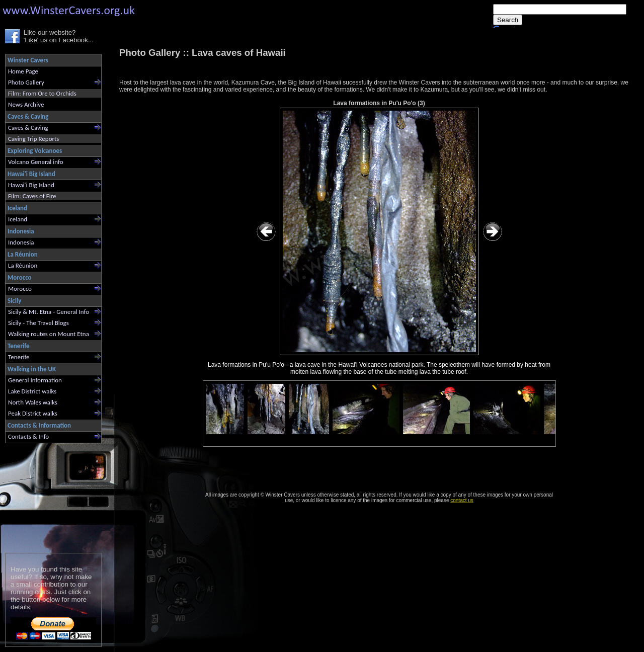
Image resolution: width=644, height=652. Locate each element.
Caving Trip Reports (33, 139)
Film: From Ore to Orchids (42, 93)
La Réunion (23, 265)
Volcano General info (36, 162)
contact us (462, 500)
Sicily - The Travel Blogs (38, 323)
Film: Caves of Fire (32, 196)
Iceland (18, 219)
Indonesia (21, 242)
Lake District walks (32, 391)
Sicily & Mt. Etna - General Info (49, 312)
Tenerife (19, 357)
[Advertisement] (49, 496)
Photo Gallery (26, 82)
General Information (35, 380)
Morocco (20, 289)
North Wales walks (33, 402)
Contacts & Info (28, 436)
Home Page (23, 71)
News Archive (26, 104)
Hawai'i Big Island (31, 185)
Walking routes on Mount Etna (49, 334)
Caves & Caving (28, 128)
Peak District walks (33, 413)
